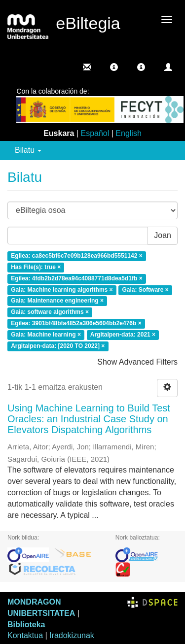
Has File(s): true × (36, 267)
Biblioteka (26, 625)
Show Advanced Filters (137, 362)
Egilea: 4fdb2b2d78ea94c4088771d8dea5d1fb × (76, 278)
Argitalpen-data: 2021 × (123, 335)
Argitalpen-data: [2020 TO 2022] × (58, 346)
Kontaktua (25, 635)
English (128, 133)
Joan (163, 235)
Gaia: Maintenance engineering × (57, 301)
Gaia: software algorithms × (50, 312)
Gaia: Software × (145, 290)
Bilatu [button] (28, 150)
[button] (114, 67)
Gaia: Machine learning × (46, 335)
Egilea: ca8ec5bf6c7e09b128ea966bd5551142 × (77, 256)
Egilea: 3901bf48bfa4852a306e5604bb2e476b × (76, 324)
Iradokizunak (72, 635)
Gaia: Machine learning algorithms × (62, 290)
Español (95, 133)
